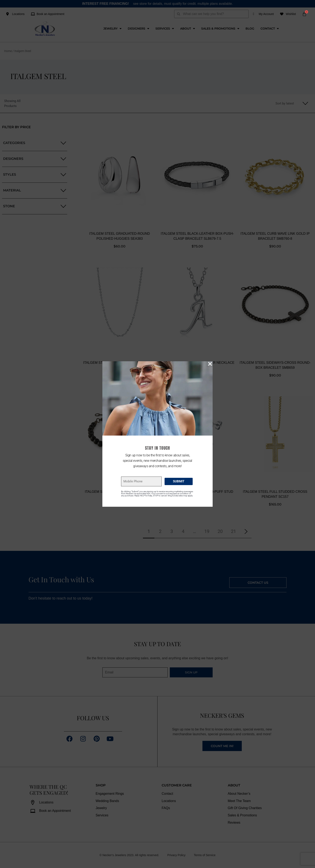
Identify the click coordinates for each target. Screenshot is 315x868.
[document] (157, 434)
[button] (210, 364)
